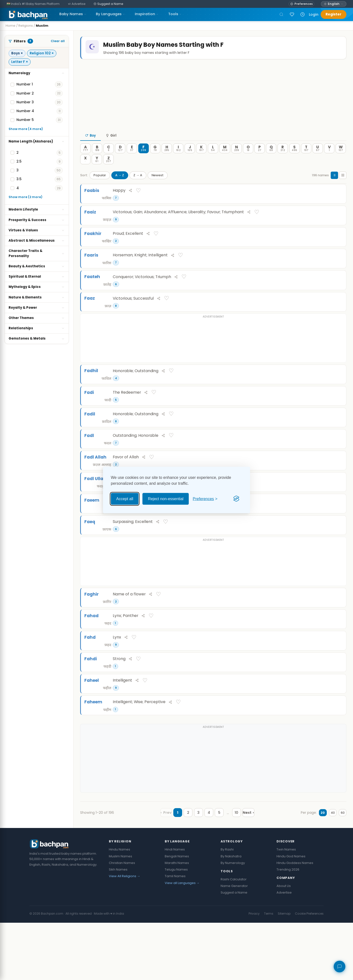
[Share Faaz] (326, 321)
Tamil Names (175, 934)
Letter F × (20, 62)
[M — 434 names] (225, 158)
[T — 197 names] (306, 158)
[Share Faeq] (326, 564)
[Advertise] (77, 4)
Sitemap (284, 971)
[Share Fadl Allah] (326, 492)
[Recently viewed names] (303, 14)
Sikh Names (118, 927)
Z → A (138, 185)
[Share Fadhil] (326, 396)
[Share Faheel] (326, 734)
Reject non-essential (166, 499)
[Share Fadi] (326, 420)
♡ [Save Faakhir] (337, 249)
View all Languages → (182, 940)
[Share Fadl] (326, 468)
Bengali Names (177, 914)
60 (341, 870)
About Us (284, 943)
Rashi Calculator (234, 937)
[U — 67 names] (318, 158)
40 (327, 870)
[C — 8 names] (109, 158)
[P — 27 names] (260, 158)
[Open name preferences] (301, 4)
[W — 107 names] (341, 158)
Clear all (58, 41)
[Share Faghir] (326, 639)
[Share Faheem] (326, 758)
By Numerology (233, 920)
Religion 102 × (42, 53)
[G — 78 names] (155, 158)
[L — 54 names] (213, 158)
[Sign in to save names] (292, 14)
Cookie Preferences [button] (309, 971)
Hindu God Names (291, 914)
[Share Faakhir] (326, 250)
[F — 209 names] (144, 158)
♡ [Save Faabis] (337, 202)
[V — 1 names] (329, 158)
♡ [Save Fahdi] (337, 710)
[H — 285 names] (167, 158)
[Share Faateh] (326, 297)
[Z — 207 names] (108, 169)
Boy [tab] (90, 146)
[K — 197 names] (201, 158)
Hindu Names (120, 907)
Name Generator (234, 943)
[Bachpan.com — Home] (27, 14)
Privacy (254, 971)
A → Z (120, 185)
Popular (100, 185)
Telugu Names (176, 927)
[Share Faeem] (326, 540)
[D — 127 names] (120, 158)
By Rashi (227, 907)
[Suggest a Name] (108, 4)
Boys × (17, 53)
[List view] (334, 185)
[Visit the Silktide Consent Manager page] (236, 499)
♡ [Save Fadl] (337, 468)
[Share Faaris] (326, 274)
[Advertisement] (213, 105)
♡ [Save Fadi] (337, 420)
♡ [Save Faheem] (337, 758)
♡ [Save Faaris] (337, 273)
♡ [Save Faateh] (337, 297)
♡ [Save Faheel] (337, 734)
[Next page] (247, 870)
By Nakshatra (231, 914)
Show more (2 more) (25, 197)
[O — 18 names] (248, 158)
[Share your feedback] (340, 967)
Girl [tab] (111, 146)
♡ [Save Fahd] (337, 686)
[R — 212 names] (283, 158)
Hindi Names (175, 907)
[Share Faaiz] (326, 226)
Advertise (284, 950)
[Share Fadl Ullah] (326, 516)
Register (334, 14)
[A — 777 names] (85, 158)
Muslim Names (120, 914)
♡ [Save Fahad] (337, 662)
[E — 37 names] (132, 158)
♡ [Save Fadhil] (337, 396)
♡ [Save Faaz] (337, 321)
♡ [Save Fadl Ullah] (337, 516)
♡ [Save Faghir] (337, 639)
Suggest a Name (234, 950)
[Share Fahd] (326, 687)
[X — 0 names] (85, 169)
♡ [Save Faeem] (337, 540)
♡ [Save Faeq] (337, 564)
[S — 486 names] (295, 158)
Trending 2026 (288, 927)
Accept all (125, 499)
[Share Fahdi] (326, 710)
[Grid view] (343, 185)
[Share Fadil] (326, 444)
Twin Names (286, 907)
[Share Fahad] (326, 663)
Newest (158, 185)
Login (314, 14)
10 (232, 870)
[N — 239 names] (237, 158)
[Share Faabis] (326, 202)
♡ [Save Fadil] (337, 444)
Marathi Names (177, 920)
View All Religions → (125, 934)
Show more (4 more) (26, 129)
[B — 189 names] (97, 158)
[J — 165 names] (190, 158)
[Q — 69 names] (271, 158)
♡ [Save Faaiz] (337, 226)
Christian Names (122, 920)
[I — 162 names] (178, 158)
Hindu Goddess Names (295, 920)
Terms (269, 971)
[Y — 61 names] (97, 169)
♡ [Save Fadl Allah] (337, 492)
